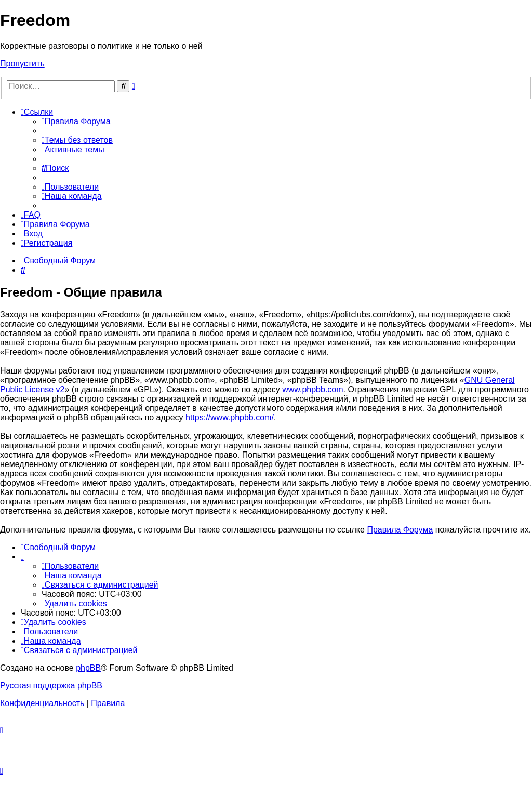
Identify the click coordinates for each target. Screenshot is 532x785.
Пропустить (22, 64)
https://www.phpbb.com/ (230, 417)
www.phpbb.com (312, 389)
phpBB (88, 668)
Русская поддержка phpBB (51, 686)
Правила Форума (400, 530)
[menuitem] (76, 121)
